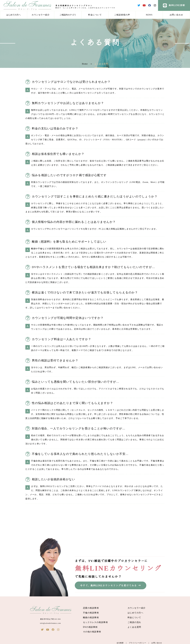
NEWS (149, 15)
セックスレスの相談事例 (95, 622)
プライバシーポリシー (138, 643)
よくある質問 (134, 627)
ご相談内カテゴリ (68, 15)
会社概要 (120, 643)
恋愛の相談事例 (91, 608)
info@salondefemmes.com (50, 623)
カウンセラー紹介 (41, 15)
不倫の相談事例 (91, 613)
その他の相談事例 (92, 632)
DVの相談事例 (90, 627)
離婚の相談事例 (91, 617)
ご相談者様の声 (122, 15)
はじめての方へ (14, 15)
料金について (95, 15)
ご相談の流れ (134, 622)
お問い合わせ (176, 15)
